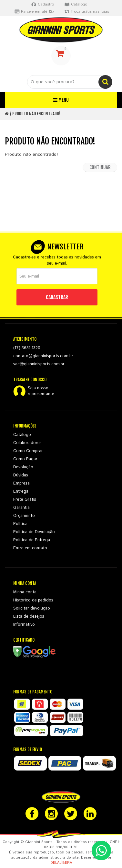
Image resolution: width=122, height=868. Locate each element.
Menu (61, 100)
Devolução (23, 467)
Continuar (100, 167)
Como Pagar (25, 459)
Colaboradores (27, 443)
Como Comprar (28, 451)
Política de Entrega (32, 540)
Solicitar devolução (32, 608)
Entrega (21, 491)
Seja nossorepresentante (41, 391)
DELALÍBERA (61, 863)
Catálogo (22, 435)
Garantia (21, 508)
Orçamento (24, 516)
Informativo (24, 625)
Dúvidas (21, 475)
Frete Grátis (25, 500)
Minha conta (25, 592)
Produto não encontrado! (36, 114)
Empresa (21, 483)
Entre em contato (30, 548)
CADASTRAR (57, 297)
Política (20, 524)
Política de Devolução (34, 532)
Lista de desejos (29, 617)
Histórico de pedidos (33, 600)
